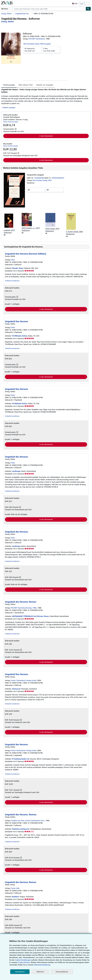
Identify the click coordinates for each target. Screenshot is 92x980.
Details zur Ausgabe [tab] (45, 85)
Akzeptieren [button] (20, 972)
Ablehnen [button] (40, 972)
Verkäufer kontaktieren (12, 281)
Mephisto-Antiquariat (21, 829)
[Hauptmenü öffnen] (5, 9)
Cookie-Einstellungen (23, 960)
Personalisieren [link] (62, 972)
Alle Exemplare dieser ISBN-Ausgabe (37, 44)
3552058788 (39, 178)
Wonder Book (17, 268)
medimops (16, 471)
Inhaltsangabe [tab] (9, 85)
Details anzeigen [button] (9, 107)
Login (82, 4)
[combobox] (49, 9)
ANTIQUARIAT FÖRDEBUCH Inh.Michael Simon (30, 616)
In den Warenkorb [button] (46, 136)
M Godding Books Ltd (21, 759)
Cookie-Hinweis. (24, 962)
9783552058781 (58, 178)
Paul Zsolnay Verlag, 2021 (42, 180)
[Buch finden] (88, 9)
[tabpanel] (45, 99)
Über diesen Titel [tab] (26, 85)
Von (32, 50)
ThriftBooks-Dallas (20, 336)
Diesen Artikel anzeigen (11, 122)
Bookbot (15, 897)
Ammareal (16, 689)
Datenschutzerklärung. (42, 965)
